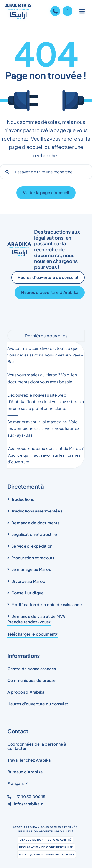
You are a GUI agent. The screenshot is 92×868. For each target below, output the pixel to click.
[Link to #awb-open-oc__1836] (82, 11)
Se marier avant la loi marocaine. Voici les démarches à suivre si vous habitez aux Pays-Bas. (43, 428)
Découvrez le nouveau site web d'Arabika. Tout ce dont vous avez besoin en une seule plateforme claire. (46, 402)
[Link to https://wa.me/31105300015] (67, 11)
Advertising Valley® (57, 831)
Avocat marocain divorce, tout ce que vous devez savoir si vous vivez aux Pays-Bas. (45, 355)
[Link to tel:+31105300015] (55, 11)
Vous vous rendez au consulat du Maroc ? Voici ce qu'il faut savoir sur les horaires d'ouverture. (46, 455)
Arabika (30, 827)
